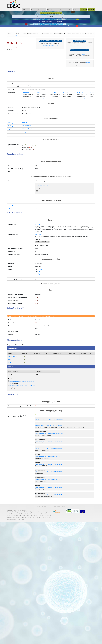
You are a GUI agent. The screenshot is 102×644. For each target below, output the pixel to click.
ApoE (75, 22)
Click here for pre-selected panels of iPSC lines (51, 16)
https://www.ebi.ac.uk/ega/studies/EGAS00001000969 (55, 517)
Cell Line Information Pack (77, 47)
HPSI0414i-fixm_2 (29, 166)
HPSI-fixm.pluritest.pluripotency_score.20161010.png (31, 470)
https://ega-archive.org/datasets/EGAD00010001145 (54, 535)
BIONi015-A (67, 22)
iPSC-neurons (22, 11)
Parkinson (72, 22)
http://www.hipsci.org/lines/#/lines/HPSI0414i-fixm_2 (54, 524)
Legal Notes (68, 31)
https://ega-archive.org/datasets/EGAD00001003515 (54, 544)
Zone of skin (40, 289)
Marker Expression (19, 427)
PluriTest (16, 453)
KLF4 (41, 336)
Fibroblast (40, 275)
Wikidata (16, 173)
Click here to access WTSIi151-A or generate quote (50, 48)
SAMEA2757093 (28, 162)
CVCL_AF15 (27, 169)
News (66, 11)
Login (66, 621)
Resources (59, 11)
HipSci (15, 166)
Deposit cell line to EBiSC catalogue (51, 26)
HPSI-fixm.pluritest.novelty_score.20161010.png (29, 476)
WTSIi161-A (60, 122)
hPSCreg (16, 159)
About (39, 11)
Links (50, 621)
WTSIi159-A (43, 122)
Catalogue (31, 11)
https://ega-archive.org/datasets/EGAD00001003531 (54, 563)
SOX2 (41, 334)
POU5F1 (42, 332)
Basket (87, 11)
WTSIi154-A (27, 122)
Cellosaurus (17, 169)
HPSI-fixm (40, 256)
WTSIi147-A (92, 122)
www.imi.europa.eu (18, 641)
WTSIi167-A (76, 122)
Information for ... (48, 11)
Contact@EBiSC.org (53, 40)
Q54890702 (27, 173)
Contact (72, 11)
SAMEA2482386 (42, 253)
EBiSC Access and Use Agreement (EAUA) (77, 60)
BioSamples (17, 162)
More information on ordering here (50, 54)
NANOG (15, 448)
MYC (41, 338)
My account (80, 11)
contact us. (77, 79)
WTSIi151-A (27, 104)
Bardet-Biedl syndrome (31, 129)
